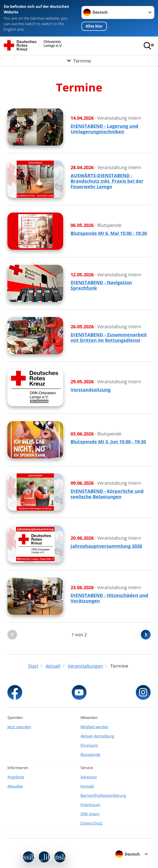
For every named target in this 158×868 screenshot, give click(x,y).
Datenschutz (92, 823)
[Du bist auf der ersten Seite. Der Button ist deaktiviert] (12, 635)
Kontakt (87, 786)
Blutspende (90, 755)
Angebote (16, 777)
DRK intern (90, 814)
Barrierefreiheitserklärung (103, 795)
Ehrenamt (89, 745)
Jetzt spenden (19, 727)
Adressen (89, 777)
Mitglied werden (94, 727)
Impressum (90, 805)
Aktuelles (15, 786)
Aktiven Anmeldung (97, 736)
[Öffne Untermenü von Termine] (79, 61)
